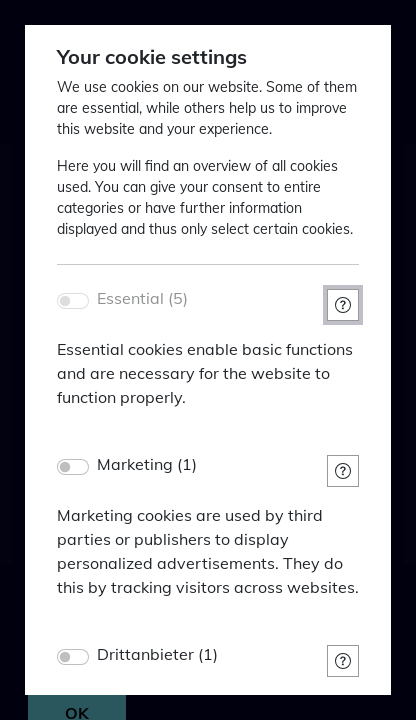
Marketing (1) (147, 464)
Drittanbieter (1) (157, 654)
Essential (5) (142, 298)
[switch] (73, 467)
